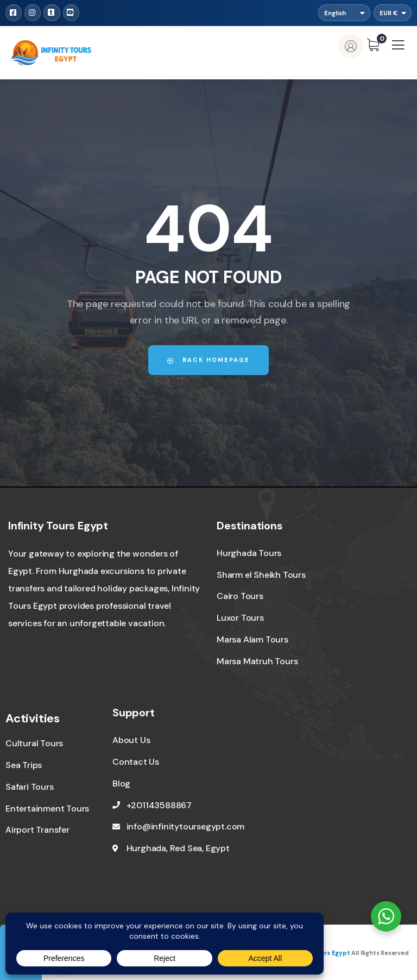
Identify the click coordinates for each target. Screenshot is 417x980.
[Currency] (393, 13)
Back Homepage (208, 360)
